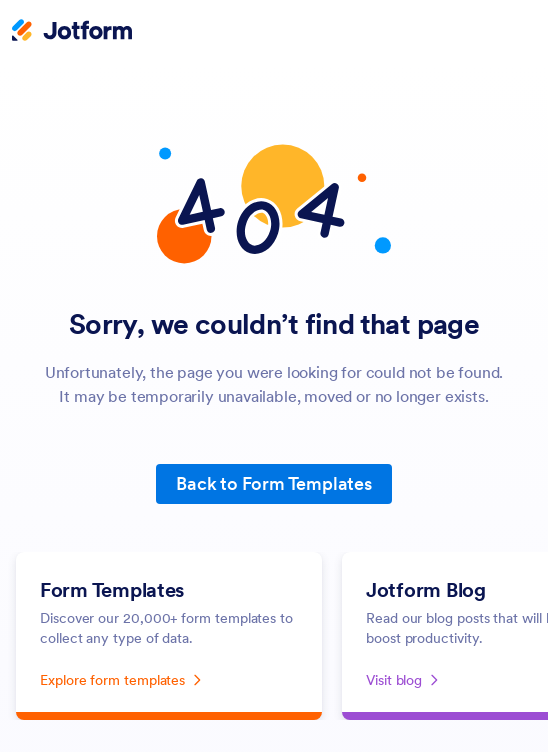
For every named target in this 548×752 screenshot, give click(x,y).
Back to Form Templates (274, 483)
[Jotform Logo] (72, 32)
